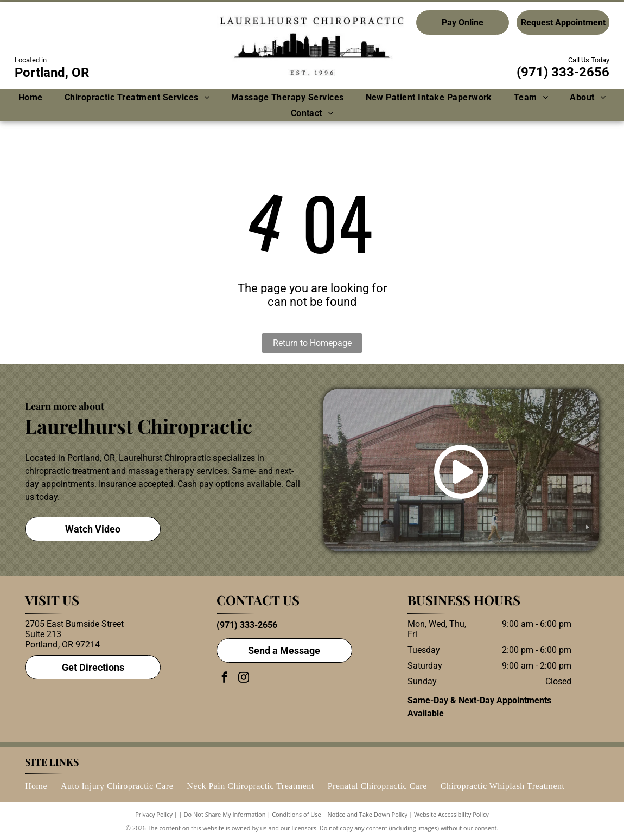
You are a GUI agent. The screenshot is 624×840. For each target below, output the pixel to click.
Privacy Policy (154, 814)
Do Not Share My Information (225, 814)
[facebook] (225, 679)
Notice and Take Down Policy (368, 814)
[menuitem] (31, 97)
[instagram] (244, 679)
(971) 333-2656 (563, 72)
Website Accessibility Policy (451, 814)
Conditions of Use (297, 814)
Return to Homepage (312, 343)
